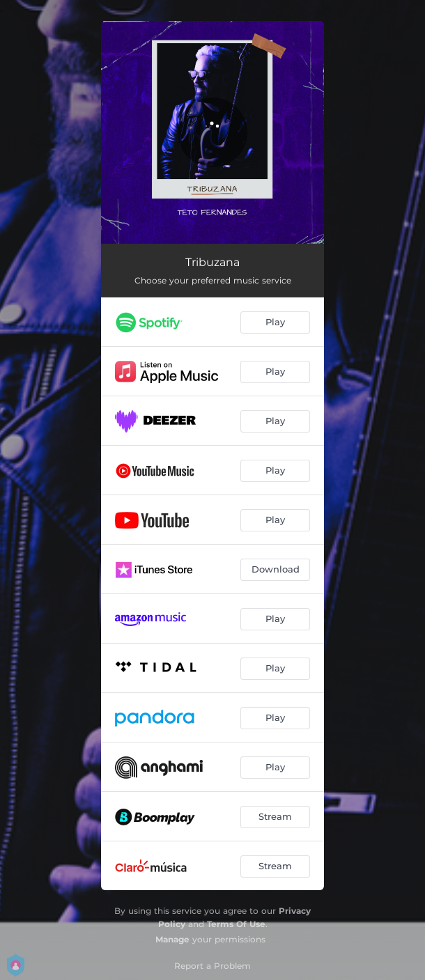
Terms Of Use (236, 924)
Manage (172, 939)
